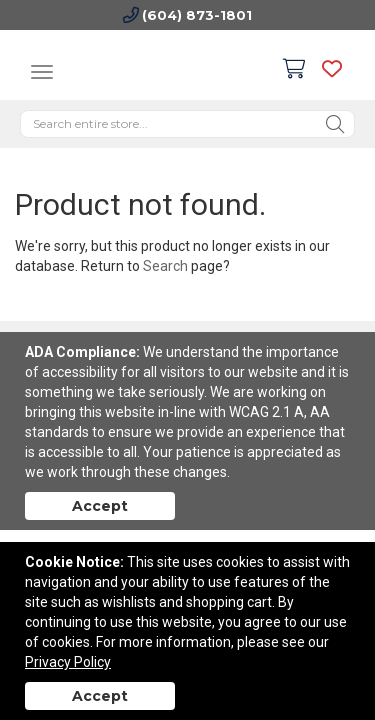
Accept (100, 506)
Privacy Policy (68, 662)
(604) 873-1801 (197, 15)
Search (165, 266)
